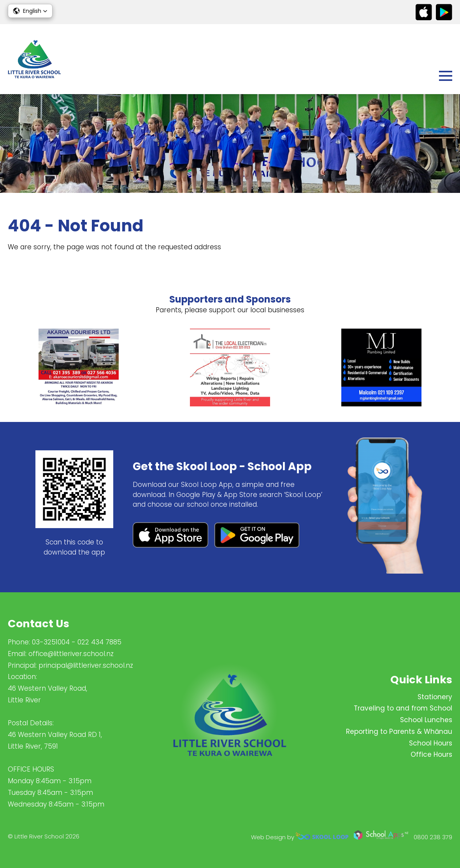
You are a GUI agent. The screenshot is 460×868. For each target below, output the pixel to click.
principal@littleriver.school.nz (86, 665)
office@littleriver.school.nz (71, 654)
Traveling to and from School (403, 708)
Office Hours (431, 754)
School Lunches (426, 720)
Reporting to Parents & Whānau (399, 731)
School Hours (431, 743)
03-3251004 (51, 642)
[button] (30, 11)
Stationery (435, 697)
